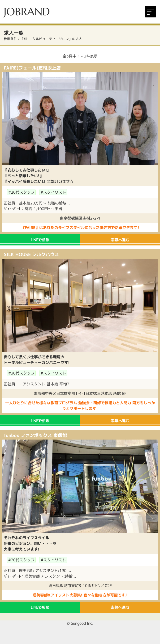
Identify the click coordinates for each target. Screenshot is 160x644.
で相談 (40, 240)
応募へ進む (120, 240)
